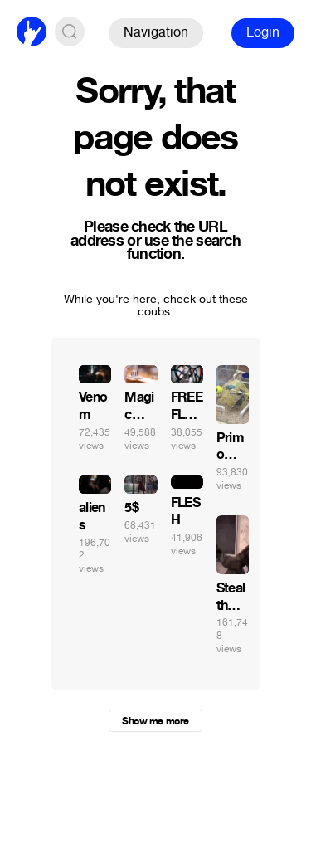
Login (263, 32)
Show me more (155, 721)
